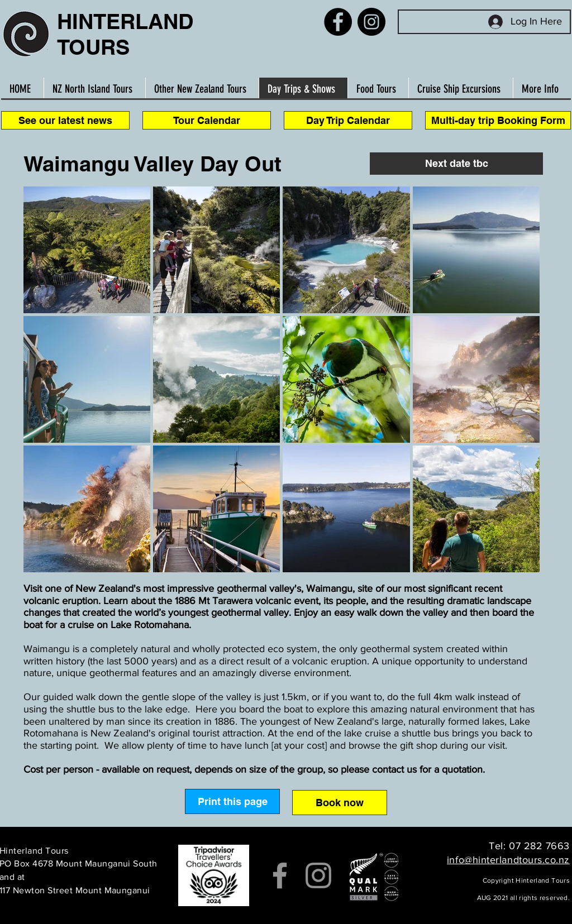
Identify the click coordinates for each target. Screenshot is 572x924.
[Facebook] (338, 22)
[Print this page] (232, 801)
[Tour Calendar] (207, 120)
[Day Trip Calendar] (348, 120)
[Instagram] (371, 22)
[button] (456, 164)
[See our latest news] (65, 120)
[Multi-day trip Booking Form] (498, 120)
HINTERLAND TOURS (125, 34)
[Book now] (340, 803)
